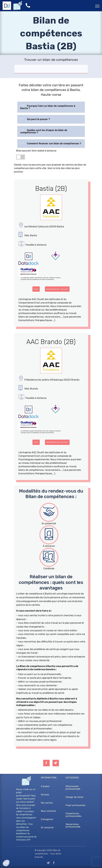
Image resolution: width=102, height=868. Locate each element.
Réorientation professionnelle (73, 826)
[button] (51, 106)
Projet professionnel (75, 805)
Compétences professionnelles (74, 815)
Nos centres (47, 803)
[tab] (51, 107)
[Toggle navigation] (97, 6)
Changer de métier (74, 797)
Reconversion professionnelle (73, 788)
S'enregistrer (47, 819)
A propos (45, 786)
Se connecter (47, 828)
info (36, 289)
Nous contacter (49, 811)
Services (45, 795)
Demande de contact (57, 289)
